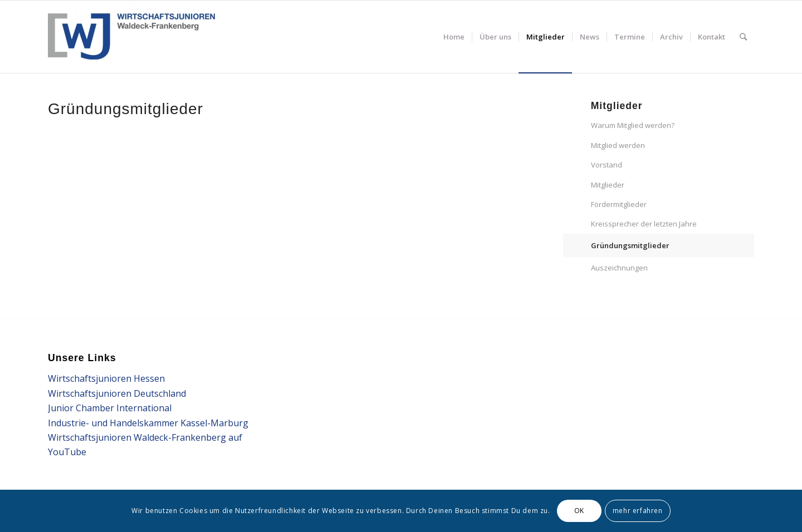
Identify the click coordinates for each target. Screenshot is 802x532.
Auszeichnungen (619, 268)
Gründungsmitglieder (630, 245)
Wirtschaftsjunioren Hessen (106, 378)
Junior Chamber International (110, 408)
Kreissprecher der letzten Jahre (644, 224)
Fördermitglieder (619, 204)
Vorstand (607, 165)
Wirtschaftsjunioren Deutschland (117, 393)
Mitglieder (608, 185)
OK (579, 511)
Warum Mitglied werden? (633, 125)
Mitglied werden (618, 145)
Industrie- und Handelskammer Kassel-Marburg (148, 423)
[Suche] (743, 37)
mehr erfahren (638, 511)
